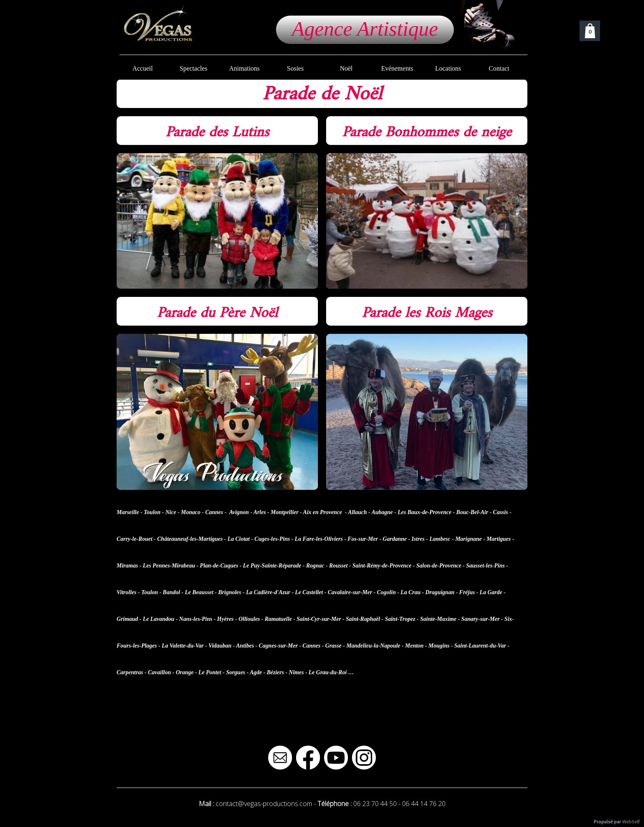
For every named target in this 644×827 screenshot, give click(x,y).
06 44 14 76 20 (424, 804)
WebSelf (631, 822)
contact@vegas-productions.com (264, 804)
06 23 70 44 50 (375, 804)
